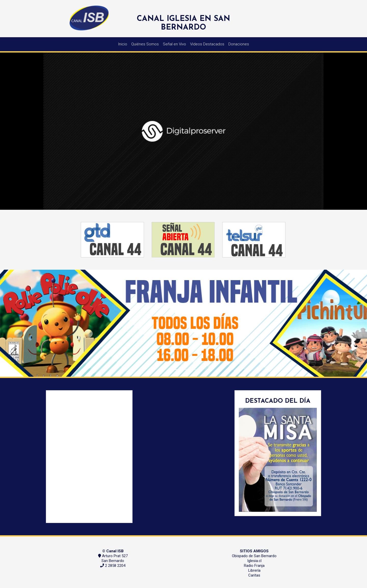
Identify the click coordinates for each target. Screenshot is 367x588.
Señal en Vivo (174, 44)
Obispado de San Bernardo (254, 556)
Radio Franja (254, 566)
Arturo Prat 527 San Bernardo (115, 558)
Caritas (254, 575)
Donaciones (239, 44)
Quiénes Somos (145, 44)
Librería (254, 570)
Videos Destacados (207, 44)
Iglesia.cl (254, 561)
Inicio (123, 44)
